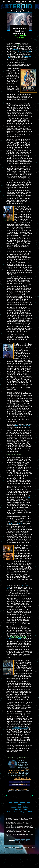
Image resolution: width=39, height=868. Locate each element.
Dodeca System (13, 772)
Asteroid (17, 840)
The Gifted (28, 498)
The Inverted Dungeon (18, 770)
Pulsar (22, 842)
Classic (23, 840)
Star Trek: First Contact (23, 426)
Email (29, 778)
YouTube (23, 778)
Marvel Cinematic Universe (19, 637)
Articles (17, 789)
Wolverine (15, 50)
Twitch (16, 778)
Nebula (17, 842)
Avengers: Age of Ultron (14, 638)
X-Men (18, 45)
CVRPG (23, 771)
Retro (28, 840)
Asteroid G (11, 789)
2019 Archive (24, 789)
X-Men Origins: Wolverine (20, 728)
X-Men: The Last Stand (24, 51)
